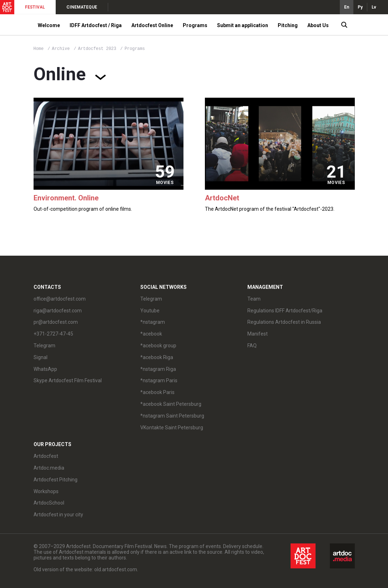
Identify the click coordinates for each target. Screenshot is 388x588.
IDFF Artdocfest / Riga (96, 25)
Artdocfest (46, 456)
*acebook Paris (157, 392)
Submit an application (243, 25)
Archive (61, 49)
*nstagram (153, 322)
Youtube (150, 311)
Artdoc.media (49, 468)
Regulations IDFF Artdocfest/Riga (285, 311)
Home (39, 49)
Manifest (258, 334)
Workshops (46, 491)
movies (165, 183)
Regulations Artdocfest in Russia (284, 322)
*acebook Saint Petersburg (171, 404)
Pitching (288, 25)
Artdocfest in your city (58, 515)
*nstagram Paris (159, 380)
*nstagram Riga (158, 369)
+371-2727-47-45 (53, 334)
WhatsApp (45, 369)
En (347, 7)
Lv (374, 7)
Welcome (49, 25)
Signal (41, 357)
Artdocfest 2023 (99, 49)
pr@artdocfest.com (56, 322)
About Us (318, 25)
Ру (360, 7)
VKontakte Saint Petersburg (172, 428)
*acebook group (158, 346)
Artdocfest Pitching (56, 480)
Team (254, 299)
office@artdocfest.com (60, 299)
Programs (195, 25)
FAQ (252, 346)
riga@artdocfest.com (58, 311)
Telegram (44, 346)
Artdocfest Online (152, 25)
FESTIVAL (35, 7)
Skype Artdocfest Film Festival (68, 380)
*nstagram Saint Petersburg (172, 416)
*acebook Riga (157, 357)
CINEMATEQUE (82, 7)
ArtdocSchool (49, 503)
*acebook (151, 334)
